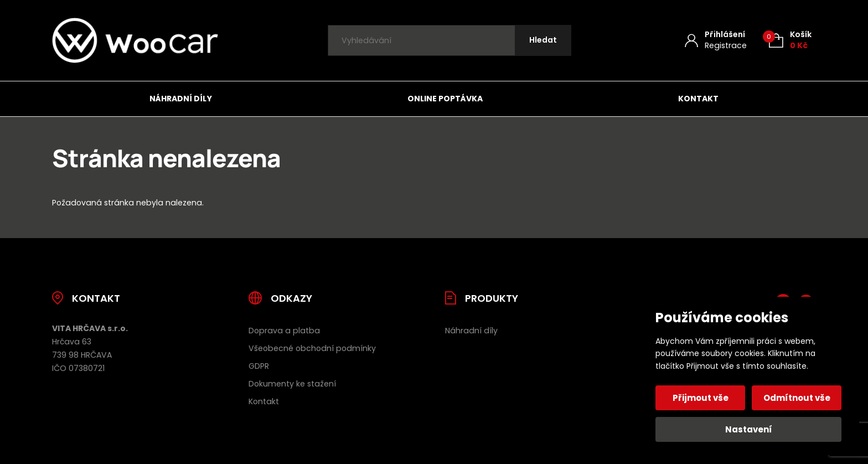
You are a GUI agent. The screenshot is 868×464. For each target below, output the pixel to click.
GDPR (259, 366)
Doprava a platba (284, 331)
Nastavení (749, 429)
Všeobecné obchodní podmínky (312, 348)
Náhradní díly (181, 99)
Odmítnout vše (797, 398)
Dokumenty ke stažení (292, 384)
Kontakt (698, 99)
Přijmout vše (701, 398)
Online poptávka (445, 99)
